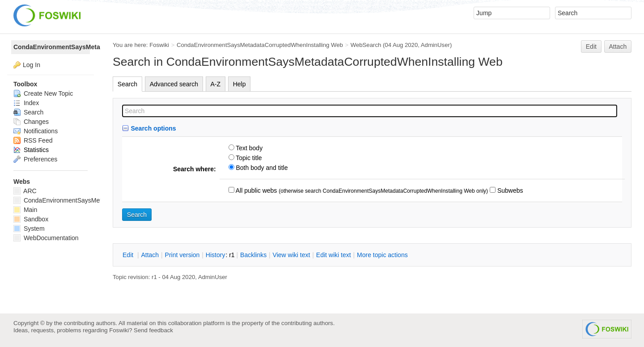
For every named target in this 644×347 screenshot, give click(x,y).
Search (127, 84)
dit (129, 255)
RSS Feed (33, 140)
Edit (591, 47)
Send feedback (153, 330)
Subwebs (509, 190)
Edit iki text (334, 255)
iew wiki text (292, 255)
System (29, 229)
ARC (25, 191)
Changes (31, 122)
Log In (32, 65)
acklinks (253, 255)
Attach (618, 47)
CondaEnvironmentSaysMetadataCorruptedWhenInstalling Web (260, 45)
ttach (150, 255)
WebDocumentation (46, 238)
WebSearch (366, 45)
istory (216, 255)
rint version (182, 255)
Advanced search (174, 84)
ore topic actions (382, 255)
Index (26, 103)
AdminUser (435, 45)
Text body (249, 148)
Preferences (35, 159)
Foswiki (159, 45)
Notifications (36, 131)
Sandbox (31, 219)
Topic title (248, 158)
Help (239, 84)
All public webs (256, 190)
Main (25, 210)
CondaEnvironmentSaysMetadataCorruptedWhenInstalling (52, 47)
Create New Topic (43, 93)
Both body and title (261, 168)
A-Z (216, 84)
